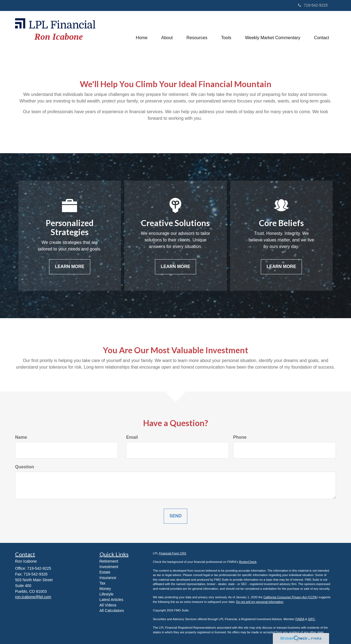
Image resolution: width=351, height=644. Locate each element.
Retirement (109, 561)
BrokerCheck (248, 562)
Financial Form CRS (173, 553)
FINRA (300, 619)
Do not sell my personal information (260, 602)
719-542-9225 (313, 5)
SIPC (312, 619)
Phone (240, 437)
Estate (105, 572)
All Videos (108, 605)
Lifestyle (107, 594)
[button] (167, 32)
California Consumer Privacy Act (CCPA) (291, 597)
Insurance (108, 578)
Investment (109, 567)
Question (25, 467)
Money (105, 589)
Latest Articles (111, 600)
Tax (103, 583)
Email (132, 437)
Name (21, 437)
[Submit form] (175, 516)
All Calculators (112, 611)
